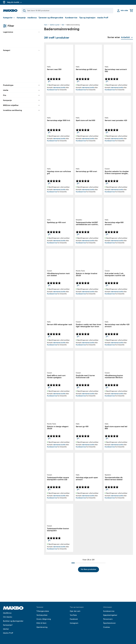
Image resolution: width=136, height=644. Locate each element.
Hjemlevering (42, 627)
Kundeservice (71, 18)
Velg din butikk (14, 2)
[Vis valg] (9, 18)
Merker (6, 629)
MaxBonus (32, 18)
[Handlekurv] (131, 11)
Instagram (74, 623)
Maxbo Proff (103, 18)
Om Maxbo (8, 617)
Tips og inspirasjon (87, 18)
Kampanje (21, 18)
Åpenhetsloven (109, 623)
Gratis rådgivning (44, 619)
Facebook (74, 619)
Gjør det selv (75, 611)
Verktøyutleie (42, 615)
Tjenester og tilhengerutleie (51, 18)
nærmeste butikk (59, 87)
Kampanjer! (8, 625)
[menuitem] (21, 55)
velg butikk (20, 37)
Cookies (107, 627)
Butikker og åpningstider (13, 621)
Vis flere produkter (89, 569)
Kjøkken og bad (55, 25)
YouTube (73, 615)
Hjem (46, 25)
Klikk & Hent (41, 623)
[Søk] (67, 11)
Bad (63, 25)
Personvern (108, 619)
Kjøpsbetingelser (110, 615)
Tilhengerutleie (43, 611)
